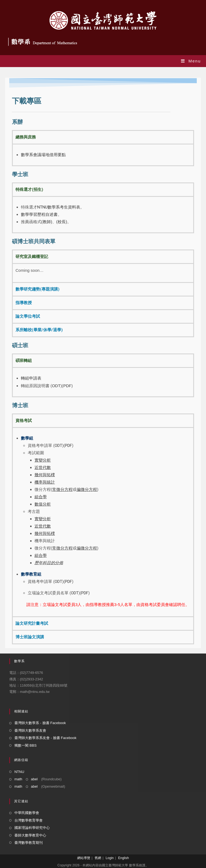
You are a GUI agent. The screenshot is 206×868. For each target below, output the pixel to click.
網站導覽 (84, 858)
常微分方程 (62, 548)
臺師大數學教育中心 (30, 835)
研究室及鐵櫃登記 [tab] (32, 257)
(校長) (62, 222)
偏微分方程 (87, 548)
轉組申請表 (31, 378)
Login (110, 858)
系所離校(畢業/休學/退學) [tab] (39, 330)
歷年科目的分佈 (49, 563)
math (18, 779)
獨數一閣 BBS (26, 745)
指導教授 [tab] (24, 303)
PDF (67, 386)
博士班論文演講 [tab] (30, 637)
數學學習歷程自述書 (39, 214)
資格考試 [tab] (24, 421)
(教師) (47, 222)
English (124, 858)
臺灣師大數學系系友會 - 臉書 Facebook (45, 738)
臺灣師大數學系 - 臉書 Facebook (40, 723)
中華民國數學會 (27, 813)
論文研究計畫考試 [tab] (32, 623)
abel (34, 779)
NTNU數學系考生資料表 (59, 207)
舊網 (98, 858)
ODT (56, 386)
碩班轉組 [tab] (24, 361)
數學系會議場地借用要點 (43, 155)
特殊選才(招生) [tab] (29, 190)
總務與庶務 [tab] (26, 137)
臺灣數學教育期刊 (29, 843)
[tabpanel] (103, 154)
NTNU (19, 772)
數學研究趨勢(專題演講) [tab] (38, 289)
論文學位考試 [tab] (28, 316)
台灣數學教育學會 (29, 820)
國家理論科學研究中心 (32, 828)
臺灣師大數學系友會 (30, 730)
